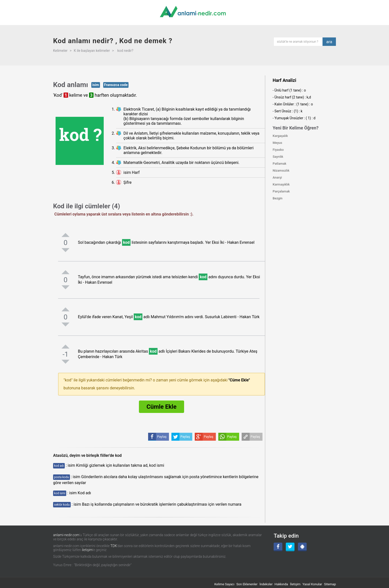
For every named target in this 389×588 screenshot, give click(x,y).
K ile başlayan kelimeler (92, 51)
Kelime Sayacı (224, 584)
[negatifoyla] (65, 250)
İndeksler (266, 584)
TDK (114, 546)
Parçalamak (281, 191)
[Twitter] (290, 547)
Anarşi (277, 177)
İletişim (295, 584)
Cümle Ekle (162, 407)
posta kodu (62, 477)
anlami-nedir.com (66, 535)
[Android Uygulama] (302, 547)
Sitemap (330, 584)
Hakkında (281, 584)
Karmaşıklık (281, 184)
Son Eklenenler (247, 584)
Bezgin (278, 198)
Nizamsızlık (281, 170)
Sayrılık (278, 157)
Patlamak (279, 164)
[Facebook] (278, 547)
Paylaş (255, 437)
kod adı (59, 466)
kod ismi (60, 493)
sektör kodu (62, 505)
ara (329, 42)
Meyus (277, 143)
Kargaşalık (280, 136)
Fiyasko (278, 150)
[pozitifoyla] (65, 235)
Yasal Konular (312, 584)
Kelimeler (60, 51)
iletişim (87, 550)
